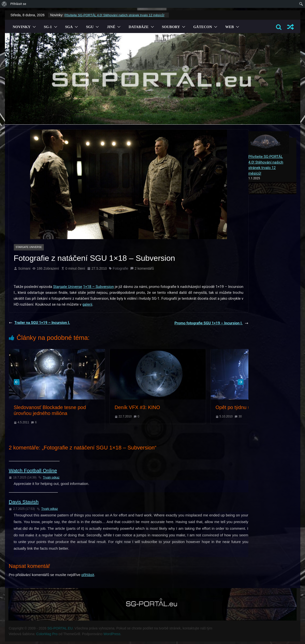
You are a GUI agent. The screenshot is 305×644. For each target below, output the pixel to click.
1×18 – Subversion (98, 287)
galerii (87, 304)
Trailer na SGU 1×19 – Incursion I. (40, 323)
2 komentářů (142, 268)
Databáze (138, 27)
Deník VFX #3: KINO (137, 407)
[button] (33, 27)
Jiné (111, 27)
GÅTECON (203, 27)
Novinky (22, 27)
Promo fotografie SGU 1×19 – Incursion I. (211, 323)
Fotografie (120, 268)
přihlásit (88, 575)
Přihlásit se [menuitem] (18, 4)
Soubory (171, 27)
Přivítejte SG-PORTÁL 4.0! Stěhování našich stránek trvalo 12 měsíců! (114, 15)
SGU (90, 27)
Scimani (24, 268)
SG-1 (48, 27)
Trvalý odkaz (49, 478)
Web (230, 27)
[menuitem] (4, 4)
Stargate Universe (29, 247)
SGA (69, 27)
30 (240, 416)
